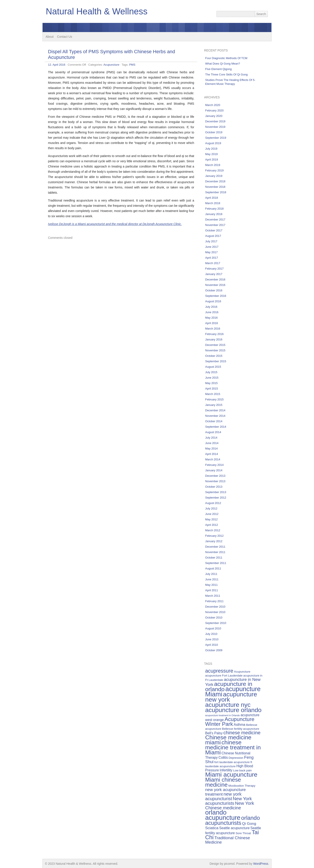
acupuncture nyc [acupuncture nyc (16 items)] (228, 705)
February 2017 (214, 269)
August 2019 (213, 143)
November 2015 (215, 350)
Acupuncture (111, 65)
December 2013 (215, 476)
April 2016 (212, 323)
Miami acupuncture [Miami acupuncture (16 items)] (231, 774)
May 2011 (211, 585)
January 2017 (214, 274)
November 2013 (215, 481)
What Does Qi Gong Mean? (223, 64)
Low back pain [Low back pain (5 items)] (242, 770)
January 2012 (214, 541)
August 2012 (213, 503)
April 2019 (212, 160)
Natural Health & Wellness (97, 11)
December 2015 (215, 345)
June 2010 (212, 639)
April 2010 (212, 645)
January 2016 (214, 339)
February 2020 (214, 110)
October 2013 (214, 487)
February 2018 (214, 209)
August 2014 (213, 432)
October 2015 (214, 356)
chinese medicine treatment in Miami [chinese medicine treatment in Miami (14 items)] (233, 747)
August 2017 (213, 236)
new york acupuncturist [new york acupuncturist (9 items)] (223, 796)
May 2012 (211, 519)
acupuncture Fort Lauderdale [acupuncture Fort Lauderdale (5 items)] (224, 676)
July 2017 (211, 241)
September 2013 (216, 492)
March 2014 (213, 459)
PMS (132, 65)
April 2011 (212, 590)
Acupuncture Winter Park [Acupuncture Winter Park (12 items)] (230, 722)
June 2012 (212, 514)
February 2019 (214, 170)
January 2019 (214, 176)
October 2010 (214, 618)
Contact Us (65, 37)
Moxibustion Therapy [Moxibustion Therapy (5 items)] (242, 786)
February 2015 (214, 399)
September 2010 (216, 623)
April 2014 (212, 454)
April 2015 (212, 389)
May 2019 (211, 154)
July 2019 (211, 149)
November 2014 (215, 416)
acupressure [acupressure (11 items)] (219, 671)
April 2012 (212, 525)
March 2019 (213, 165)
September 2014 (216, 427)
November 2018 (215, 187)
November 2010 (215, 612)
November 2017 (215, 225)
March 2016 (213, 329)
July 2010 (211, 634)
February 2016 (214, 334)
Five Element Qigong (218, 69)
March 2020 (213, 105)
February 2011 (214, 601)
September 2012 (216, 498)
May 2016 (211, 318)
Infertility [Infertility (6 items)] (226, 770)
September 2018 (216, 192)
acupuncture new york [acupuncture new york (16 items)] (231, 697)
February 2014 (214, 465)
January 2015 (214, 405)
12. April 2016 (57, 65)
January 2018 (214, 214)
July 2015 (211, 372)
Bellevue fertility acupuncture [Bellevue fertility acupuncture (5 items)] (241, 729)
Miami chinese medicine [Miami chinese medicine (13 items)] (223, 782)
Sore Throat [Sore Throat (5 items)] (243, 833)
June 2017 (212, 247)
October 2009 (214, 650)
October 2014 (214, 421)
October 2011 (214, 558)
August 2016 (213, 301)
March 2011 (213, 596)
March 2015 (213, 394)
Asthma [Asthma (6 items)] (240, 725)
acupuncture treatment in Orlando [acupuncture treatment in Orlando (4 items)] (223, 715)
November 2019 (215, 127)
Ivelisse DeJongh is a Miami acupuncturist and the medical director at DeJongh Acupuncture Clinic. (115, 224)
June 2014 (212, 443)
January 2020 (214, 116)
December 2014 (215, 410)
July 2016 (211, 307)
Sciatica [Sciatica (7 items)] (212, 828)
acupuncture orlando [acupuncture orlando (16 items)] (233, 710)
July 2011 (211, 574)
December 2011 (215, 547)
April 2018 (212, 198)
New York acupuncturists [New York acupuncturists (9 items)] (229, 801)
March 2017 (213, 263)
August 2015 (213, 367)
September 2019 (216, 138)
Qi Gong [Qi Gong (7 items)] (249, 824)
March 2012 (213, 530)
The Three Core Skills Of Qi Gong (226, 74)
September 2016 (216, 296)
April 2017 (212, 258)
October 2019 (214, 132)
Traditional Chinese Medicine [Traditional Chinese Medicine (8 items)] (228, 840)
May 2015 (211, 383)
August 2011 (213, 568)
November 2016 (215, 285)
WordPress (261, 864)
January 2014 (214, 470)
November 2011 (215, 552)
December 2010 (215, 607)
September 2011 (216, 563)
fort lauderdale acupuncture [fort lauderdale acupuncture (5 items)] (232, 762)
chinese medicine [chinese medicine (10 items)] (242, 733)
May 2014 (211, 449)
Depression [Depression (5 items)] (236, 758)
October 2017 (214, 230)
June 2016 (212, 312)
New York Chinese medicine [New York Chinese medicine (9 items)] (230, 805)
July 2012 (211, 508)
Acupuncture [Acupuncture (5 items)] (242, 672)
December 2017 (215, 220)
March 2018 (213, 203)
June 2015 (212, 378)
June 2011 (212, 579)
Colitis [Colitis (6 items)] (223, 758)
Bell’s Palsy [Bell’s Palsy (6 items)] (214, 733)
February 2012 (214, 536)
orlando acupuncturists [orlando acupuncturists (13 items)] (233, 820)
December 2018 (215, 181)
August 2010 (213, 628)
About (50, 37)
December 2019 (215, 121)
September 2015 (216, 361)
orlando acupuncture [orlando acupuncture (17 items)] (223, 815)
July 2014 (211, 438)
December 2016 (215, 279)
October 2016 (214, 290)
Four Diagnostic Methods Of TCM (226, 58)
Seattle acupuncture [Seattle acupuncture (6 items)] (234, 828)
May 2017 (211, 252)
